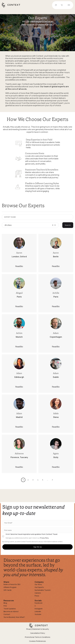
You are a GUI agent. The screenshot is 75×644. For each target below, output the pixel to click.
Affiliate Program (10, 587)
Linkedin (38, 611)
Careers (38, 593)
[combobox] (30, 225)
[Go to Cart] (62, 5)
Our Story (38, 584)
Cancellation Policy (38, 633)
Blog (5, 603)
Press (37, 596)
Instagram (39, 609)
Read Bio (19, 266)
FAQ (5, 606)
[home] (12, 7)
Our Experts (39, 587)
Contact (7, 614)
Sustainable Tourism (43, 590)
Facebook (39, 603)
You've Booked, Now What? (14, 617)
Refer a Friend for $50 (12, 584)
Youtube (38, 614)
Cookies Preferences (37, 641)
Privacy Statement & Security (38, 629)
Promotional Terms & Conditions (38, 637)
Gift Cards (8, 590)
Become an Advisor (11, 611)
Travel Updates (10, 609)
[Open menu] (69, 5)
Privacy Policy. (44, 538)
